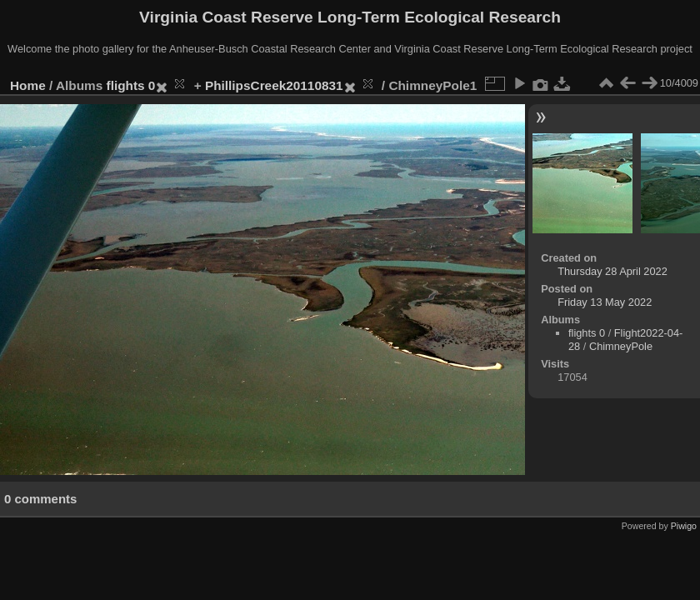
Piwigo (684, 526)
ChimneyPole (621, 346)
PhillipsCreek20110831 (274, 85)
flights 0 (131, 85)
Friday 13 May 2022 (605, 302)
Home (28, 85)
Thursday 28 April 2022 (612, 271)
